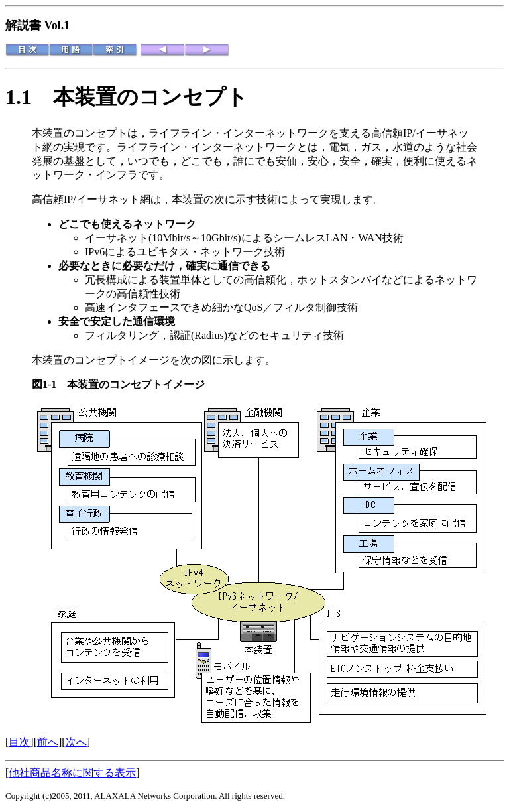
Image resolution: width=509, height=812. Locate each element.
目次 (19, 742)
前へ (48, 742)
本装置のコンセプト (150, 97)
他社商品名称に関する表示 (72, 773)
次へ (76, 742)
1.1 (29, 97)
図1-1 (49, 384)
